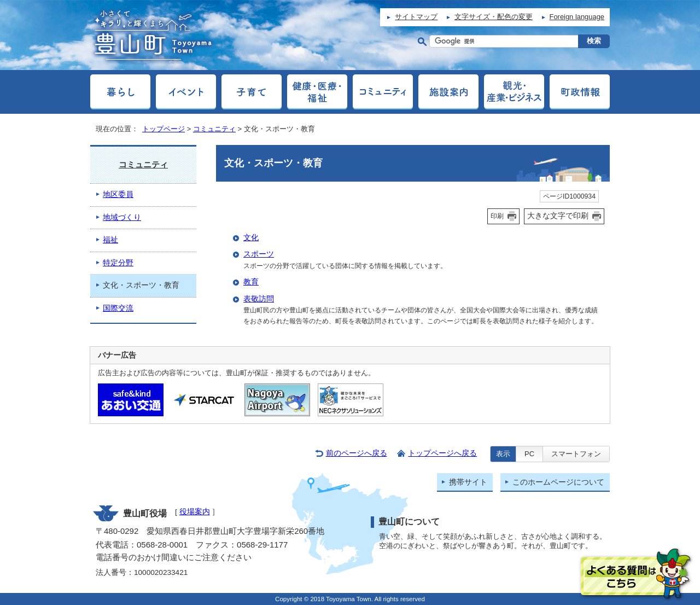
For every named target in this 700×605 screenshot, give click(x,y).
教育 (251, 282)
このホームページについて (558, 482)
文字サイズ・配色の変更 (494, 17)
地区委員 (118, 194)
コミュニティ (214, 129)
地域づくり (122, 217)
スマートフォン (576, 454)
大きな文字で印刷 (558, 216)
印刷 (497, 216)
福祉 (110, 240)
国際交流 (118, 308)
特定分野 (118, 263)
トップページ (164, 129)
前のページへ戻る (357, 453)
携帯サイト (468, 482)
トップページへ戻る (442, 453)
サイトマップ (416, 17)
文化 (251, 238)
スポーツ (259, 254)
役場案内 (195, 512)
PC (529, 454)
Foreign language (577, 17)
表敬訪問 (259, 299)
